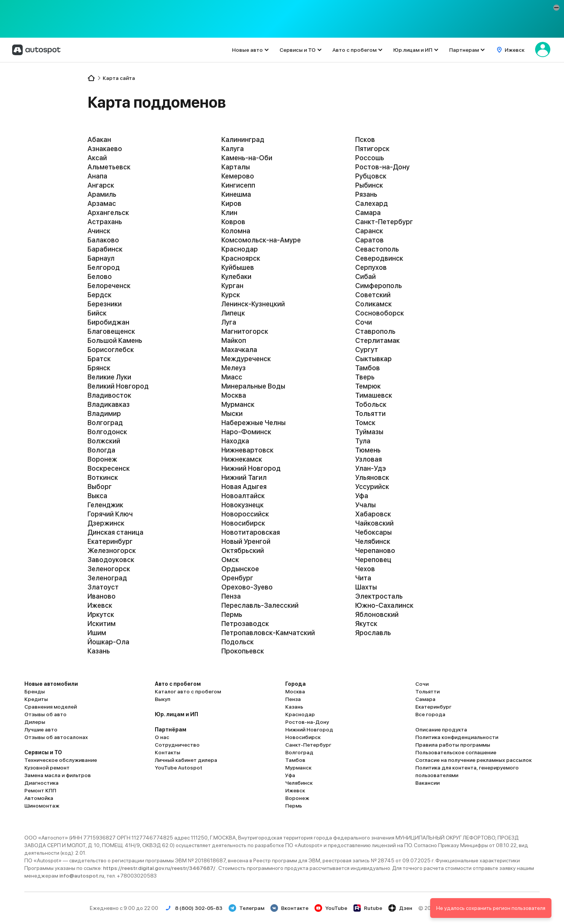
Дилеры (35, 722)
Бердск (99, 295)
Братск (99, 359)
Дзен (400, 908)
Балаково (103, 240)
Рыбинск (369, 185)
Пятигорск (372, 149)
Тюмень (368, 450)
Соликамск (373, 304)
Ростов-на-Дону (382, 167)
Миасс (232, 377)
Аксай (97, 158)
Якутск (366, 624)
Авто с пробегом (354, 50)
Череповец (373, 560)
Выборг (100, 487)
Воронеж (102, 459)
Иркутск (101, 614)
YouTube (331, 908)
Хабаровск (373, 514)
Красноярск (241, 258)
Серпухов (371, 267)
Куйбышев (238, 267)
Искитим (102, 624)
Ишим (97, 633)
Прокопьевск (243, 651)
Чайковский (374, 523)
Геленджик (105, 505)
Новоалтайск (243, 496)
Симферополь (379, 286)
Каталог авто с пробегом (188, 691)
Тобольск (371, 404)
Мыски (232, 413)
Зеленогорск (109, 569)
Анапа (97, 176)
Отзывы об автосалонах (56, 737)
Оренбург (237, 578)
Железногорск (112, 550)
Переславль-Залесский (260, 605)
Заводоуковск (111, 560)
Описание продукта (441, 730)
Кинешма (236, 194)
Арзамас (102, 203)
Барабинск (105, 249)
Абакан (99, 139)
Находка (235, 441)
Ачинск (99, 231)
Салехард (372, 203)
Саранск (369, 231)
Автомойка (39, 798)
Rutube (368, 908)
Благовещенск (111, 331)
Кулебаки (236, 276)
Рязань (366, 194)
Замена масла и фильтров (58, 775)
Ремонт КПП (40, 790)
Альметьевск (109, 167)
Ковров (233, 222)
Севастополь (377, 249)
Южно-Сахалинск (384, 605)
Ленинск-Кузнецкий (253, 304)
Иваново (102, 596)
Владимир (104, 413)
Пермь (232, 614)
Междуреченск (246, 359)
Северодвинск (379, 258)
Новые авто (247, 50)
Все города (430, 714)
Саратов (369, 240)
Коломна (236, 231)
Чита (363, 578)
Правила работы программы (453, 745)
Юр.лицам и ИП (413, 50)
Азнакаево (105, 149)
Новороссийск (245, 514)
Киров (231, 203)
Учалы (365, 505)
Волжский (104, 441)
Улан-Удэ (371, 468)
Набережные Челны (253, 423)
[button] (556, 8)
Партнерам (464, 50)
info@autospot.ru (82, 876)
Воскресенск (109, 468)
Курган (232, 286)
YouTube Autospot (179, 768)
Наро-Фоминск (246, 432)
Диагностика (41, 783)
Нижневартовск (247, 450)
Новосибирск (243, 523)
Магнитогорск (245, 331)
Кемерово (238, 176)
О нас (162, 737)
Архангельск (108, 213)
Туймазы (369, 432)
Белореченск (109, 286)
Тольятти (370, 413)
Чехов (365, 569)
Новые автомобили (51, 684)
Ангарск (101, 185)
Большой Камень (115, 340)
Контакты (168, 752)
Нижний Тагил (244, 477)
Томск (365, 423)
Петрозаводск (245, 624)
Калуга (233, 149)
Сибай (365, 276)
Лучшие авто (41, 730)
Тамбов (368, 368)
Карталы (236, 167)
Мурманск (238, 404)
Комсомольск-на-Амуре (261, 240)
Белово (100, 276)
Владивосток (109, 395)
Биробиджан (108, 322)
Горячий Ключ (110, 514)
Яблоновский (377, 614)
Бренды (35, 691)
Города (296, 684)
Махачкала (239, 350)
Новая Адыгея (244, 487)
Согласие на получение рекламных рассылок (473, 760)
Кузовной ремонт (47, 768)
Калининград (243, 139)
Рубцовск (371, 176)
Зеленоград (107, 578)
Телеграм (246, 908)
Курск (231, 295)
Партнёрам (171, 730)
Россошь (370, 158)
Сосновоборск (380, 313)
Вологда (101, 450)
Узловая (369, 459)
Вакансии (427, 783)
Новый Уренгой (246, 541)
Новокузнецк (242, 505)
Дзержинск (106, 523)
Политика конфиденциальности (457, 737)
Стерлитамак (377, 340)
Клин (229, 213)
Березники (105, 304)
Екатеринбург (110, 541)
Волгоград (105, 423)
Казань (99, 651)
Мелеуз (234, 368)
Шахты (366, 587)
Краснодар (240, 249)
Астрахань (105, 222)
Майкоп (234, 340)
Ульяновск (372, 477)
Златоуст (103, 587)
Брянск (99, 368)
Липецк (233, 313)
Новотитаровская (251, 532)
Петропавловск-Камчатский (268, 633)
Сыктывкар (373, 359)
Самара (368, 213)
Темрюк (368, 386)
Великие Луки (109, 377)
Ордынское (240, 569)
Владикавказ (109, 404)
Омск (230, 560)
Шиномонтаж (42, 806)
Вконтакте (289, 908)
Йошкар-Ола (108, 642)
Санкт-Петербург (384, 222)
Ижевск (100, 605)
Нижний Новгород (251, 468)
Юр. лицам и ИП (176, 714)
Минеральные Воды (253, 386)
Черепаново (375, 550)
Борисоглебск (111, 350)
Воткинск (103, 477)
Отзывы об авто (45, 714)
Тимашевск (374, 395)
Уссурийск (372, 487)
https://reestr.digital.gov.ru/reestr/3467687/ (160, 868)
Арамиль (102, 194)
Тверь (365, 377)
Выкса (97, 496)
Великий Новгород (118, 386)
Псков (365, 139)
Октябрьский (243, 550)
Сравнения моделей (51, 707)
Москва (234, 395)
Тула (363, 441)
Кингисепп (238, 185)
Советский (373, 295)
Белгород (104, 267)
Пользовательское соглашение (456, 752)
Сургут (367, 350)
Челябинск (373, 541)
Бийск (97, 313)
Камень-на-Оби (247, 158)
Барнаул (101, 258)
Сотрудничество (177, 745)
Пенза (231, 596)
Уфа (362, 496)
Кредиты (36, 699)
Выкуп (163, 699)
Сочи (364, 322)
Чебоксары (373, 532)
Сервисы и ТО (298, 50)
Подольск (238, 642)
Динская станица (115, 532)
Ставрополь (375, 331)
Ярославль (373, 633)
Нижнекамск (242, 459)
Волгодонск (107, 432)
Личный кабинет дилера (186, 760)
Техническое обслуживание (61, 760)
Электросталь (379, 596)
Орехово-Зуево (247, 587)
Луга (229, 322)
